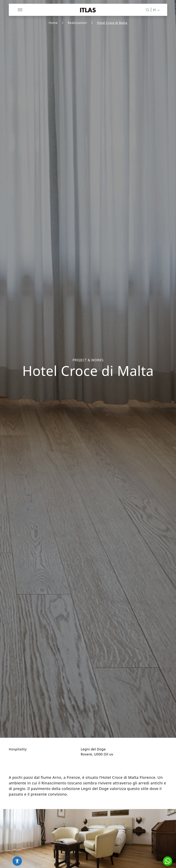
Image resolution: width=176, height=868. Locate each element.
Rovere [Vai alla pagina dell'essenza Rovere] (86, 754)
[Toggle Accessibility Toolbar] (17, 861)
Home (53, 23)
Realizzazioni (77, 23)
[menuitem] (155, 10)
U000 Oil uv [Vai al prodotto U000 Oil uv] (104, 754)
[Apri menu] (20, 10)
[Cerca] (147, 10)
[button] (168, 861)
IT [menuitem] (154, 10)
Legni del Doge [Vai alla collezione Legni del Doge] (93, 749)
